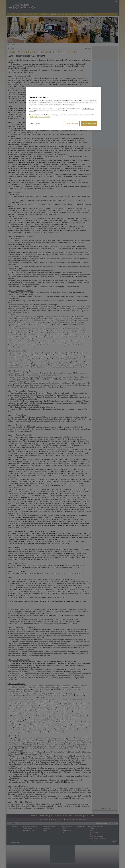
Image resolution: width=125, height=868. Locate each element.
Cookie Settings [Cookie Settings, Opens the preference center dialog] (35, 123)
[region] (63, 109)
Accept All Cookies (89, 123)
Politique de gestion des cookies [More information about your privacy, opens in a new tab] (40, 117)
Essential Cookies (72, 123)
